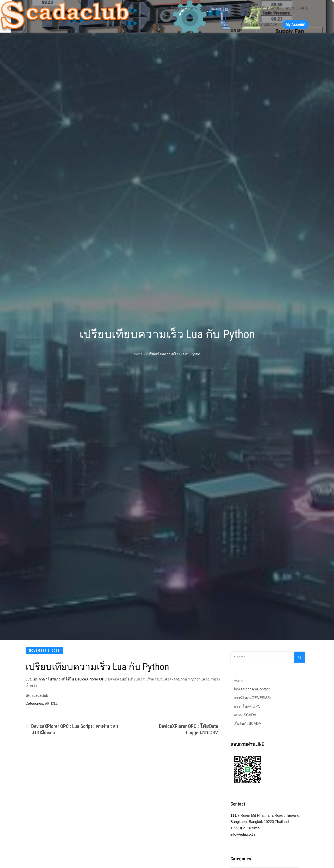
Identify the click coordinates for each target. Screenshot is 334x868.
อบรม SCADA (297, 8)
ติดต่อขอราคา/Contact (190, 8)
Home (163, 8)
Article (51, 703)
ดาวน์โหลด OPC (269, 8)
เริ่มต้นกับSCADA (263, 24)
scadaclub (40, 696)
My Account (296, 24)
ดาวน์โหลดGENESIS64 (233, 8)
